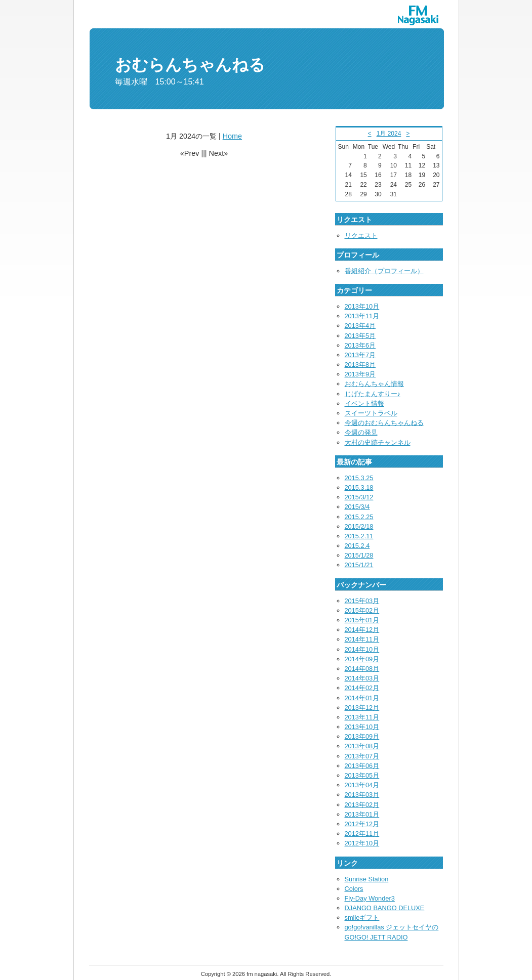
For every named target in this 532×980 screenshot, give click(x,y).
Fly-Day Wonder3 (370, 898)
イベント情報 (364, 403)
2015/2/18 (359, 526)
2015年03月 (362, 601)
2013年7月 (360, 355)
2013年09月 (362, 736)
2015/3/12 (359, 497)
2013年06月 (362, 766)
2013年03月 (362, 795)
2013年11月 (362, 316)
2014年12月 (362, 630)
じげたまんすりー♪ (373, 394)
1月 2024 (389, 134)
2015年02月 (362, 610)
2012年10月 (362, 843)
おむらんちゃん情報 (374, 384)
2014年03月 (362, 678)
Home (232, 136)
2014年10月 (362, 649)
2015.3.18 (359, 487)
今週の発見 (361, 432)
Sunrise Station (367, 879)
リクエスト (361, 236)
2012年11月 (362, 834)
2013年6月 (360, 345)
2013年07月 (362, 756)
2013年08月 (362, 746)
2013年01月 (362, 814)
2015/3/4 (357, 507)
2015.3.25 (359, 478)
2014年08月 (362, 669)
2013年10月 (362, 306)
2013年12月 (362, 708)
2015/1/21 (359, 565)
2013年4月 (360, 326)
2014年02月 (362, 688)
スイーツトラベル (371, 413)
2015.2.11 (359, 536)
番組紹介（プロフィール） (384, 271)
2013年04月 (362, 785)
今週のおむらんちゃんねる (384, 423)
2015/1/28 (359, 555)
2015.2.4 (357, 546)
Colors (354, 889)
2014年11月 (362, 639)
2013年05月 (362, 775)
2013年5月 (360, 336)
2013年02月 (362, 805)
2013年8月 (360, 365)
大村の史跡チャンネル (378, 442)
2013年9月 (360, 374)
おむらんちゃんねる (190, 65)
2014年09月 (362, 659)
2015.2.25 (359, 517)
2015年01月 (362, 620)
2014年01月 (362, 698)
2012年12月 (362, 824)
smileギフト (362, 918)
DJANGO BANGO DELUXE (385, 908)
